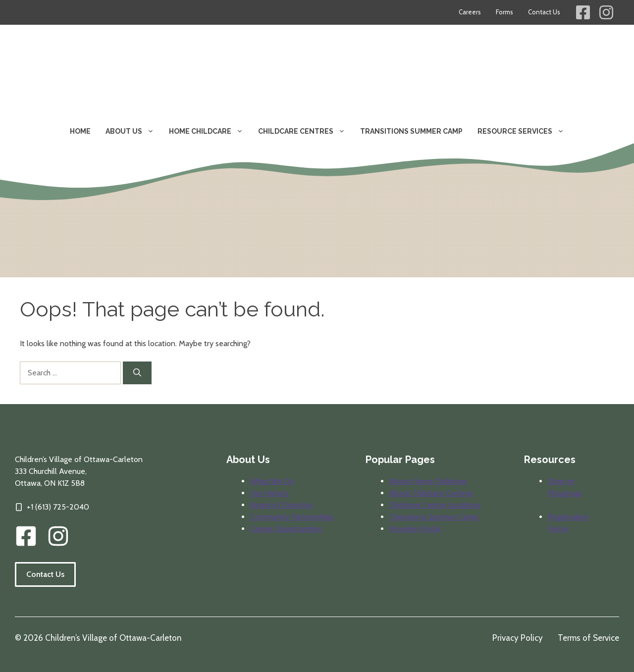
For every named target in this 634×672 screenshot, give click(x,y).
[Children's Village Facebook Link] (583, 12)
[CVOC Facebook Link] (26, 536)
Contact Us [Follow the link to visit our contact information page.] (45, 574)
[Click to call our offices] (52, 507)
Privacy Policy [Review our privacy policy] (518, 638)
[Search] (137, 373)
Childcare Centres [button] (305, 131)
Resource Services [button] (525, 131)
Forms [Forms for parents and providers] (504, 12)
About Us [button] (133, 131)
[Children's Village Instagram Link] (606, 12)
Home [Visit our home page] (80, 131)
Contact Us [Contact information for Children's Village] (544, 12)
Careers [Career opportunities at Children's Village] (470, 12)
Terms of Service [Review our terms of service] (588, 638)
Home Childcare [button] (210, 131)
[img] (58, 536)
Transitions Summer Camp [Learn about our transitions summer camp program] (411, 131)
